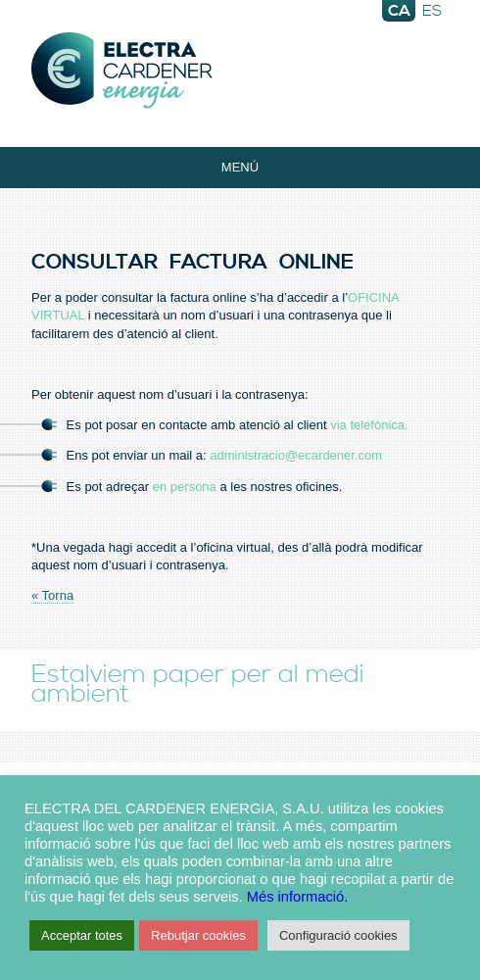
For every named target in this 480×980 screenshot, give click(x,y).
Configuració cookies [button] (338, 935)
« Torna (52, 595)
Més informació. (297, 897)
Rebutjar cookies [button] (198, 935)
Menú (240, 167)
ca (399, 11)
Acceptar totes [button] (82, 935)
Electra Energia (240, 71)
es (432, 11)
